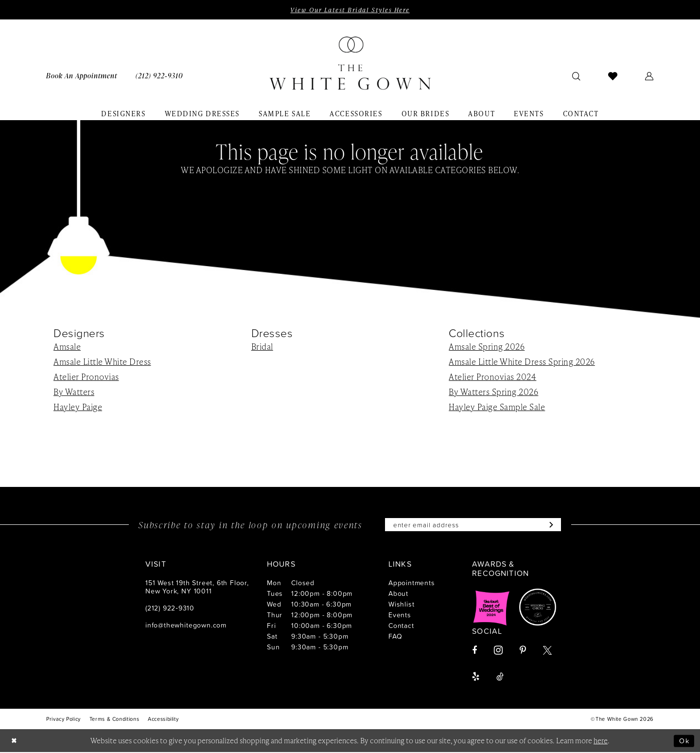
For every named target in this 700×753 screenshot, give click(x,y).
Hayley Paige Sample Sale (497, 407)
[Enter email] (473, 525)
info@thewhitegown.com (186, 626)
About (398, 594)
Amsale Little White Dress (102, 362)
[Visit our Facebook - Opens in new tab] (474, 651)
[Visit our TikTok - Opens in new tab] (500, 678)
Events (400, 616)
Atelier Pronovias (86, 377)
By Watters (74, 392)
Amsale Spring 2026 (487, 347)
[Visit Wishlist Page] (613, 76)
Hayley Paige (78, 407)
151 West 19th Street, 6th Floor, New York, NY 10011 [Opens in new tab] (197, 588)
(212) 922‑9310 (170, 609)
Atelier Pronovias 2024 (492, 377)
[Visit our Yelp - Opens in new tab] (476, 678)
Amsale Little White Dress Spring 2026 (522, 362)
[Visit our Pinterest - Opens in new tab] (523, 651)
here (601, 741)
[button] (649, 76)
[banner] (350, 64)
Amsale (67, 347)
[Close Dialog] (15, 742)
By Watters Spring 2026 (493, 392)
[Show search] (577, 76)
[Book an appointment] (82, 76)
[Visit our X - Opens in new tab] (547, 651)
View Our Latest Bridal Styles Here (350, 10)
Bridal (262, 347)
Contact (401, 626)
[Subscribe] (552, 525)
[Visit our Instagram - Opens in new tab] (498, 651)
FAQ (395, 637)
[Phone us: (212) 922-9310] (159, 76)
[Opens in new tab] (491, 608)
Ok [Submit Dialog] (684, 741)
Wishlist (401, 605)
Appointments (412, 583)
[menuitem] (82, 76)
